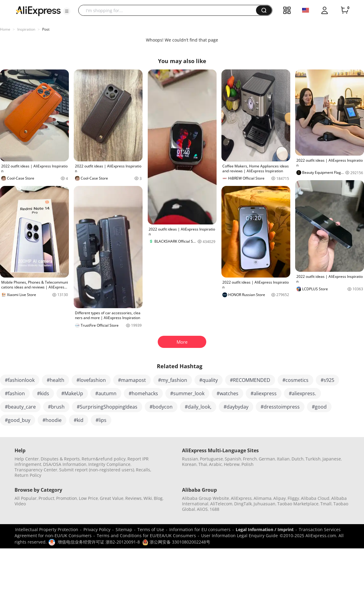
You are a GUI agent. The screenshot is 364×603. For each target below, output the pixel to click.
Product (46, 498)
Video (20, 504)
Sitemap (124, 529)
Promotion (67, 498)
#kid (79, 420)
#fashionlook (20, 380)
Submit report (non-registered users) (97, 470)
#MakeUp (72, 393)
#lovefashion (91, 380)
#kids (43, 393)
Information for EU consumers (200, 529)
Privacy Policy (97, 529)
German (267, 459)
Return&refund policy (104, 459)
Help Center (27, 459)
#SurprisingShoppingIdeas (107, 407)
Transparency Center (36, 470)
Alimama (263, 498)
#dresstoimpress (280, 407)
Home (5, 29)
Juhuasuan (265, 504)
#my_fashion (173, 380)
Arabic (216, 464)
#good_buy (18, 420)
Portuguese (211, 459)
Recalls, (144, 470)
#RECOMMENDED (250, 380)
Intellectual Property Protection (47, 529)
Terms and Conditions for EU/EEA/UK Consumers (146, 536)
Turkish (313, 459)
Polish (248, 464)
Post (46, 29)
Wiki (148, 498)
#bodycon (161, 407)
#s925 (327, 380)
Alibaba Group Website (206, 498)
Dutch (298, 459)
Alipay (280, 498)
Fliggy (293, 498)
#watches (227, 393)
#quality (209, 380)
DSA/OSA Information (65, 464)
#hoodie (52, 420)
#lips (101, 420)
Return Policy (28, 475)
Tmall (326, 504)
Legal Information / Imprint (265, 529)
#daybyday (236, 407)
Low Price (88, 498)
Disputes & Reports (60, 459)
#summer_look (187, 393)
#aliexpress (264, 393)
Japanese (332, 459)
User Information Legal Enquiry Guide (239, 536)
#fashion (15, 393)
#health (56, 380)
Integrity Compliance (109, 464)
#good (319, 407)
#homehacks (143, 393)
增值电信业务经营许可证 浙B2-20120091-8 (99, 542)
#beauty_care (20, 407)
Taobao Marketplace (298, 504)
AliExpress (241, 498)
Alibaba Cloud (315, 498)
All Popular (26, 498)
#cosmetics (295, 380)
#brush (56, 407)
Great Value (112, 498)
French (250, 459)
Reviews (133, 498)
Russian (190, 459)
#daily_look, (198, 407)
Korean (189, 464)
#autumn (106, 393)
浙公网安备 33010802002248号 (176, 542)
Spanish (233, 459)
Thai (203, 464)
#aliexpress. (302, 393)
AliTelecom (221, 504)
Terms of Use (151, 529)
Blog (158, 498)
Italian (283, 459)
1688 (214, 509)
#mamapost (132, 380)
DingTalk (243, 504)
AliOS (202, 509)
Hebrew (232, 464)
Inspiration (26, 29)
